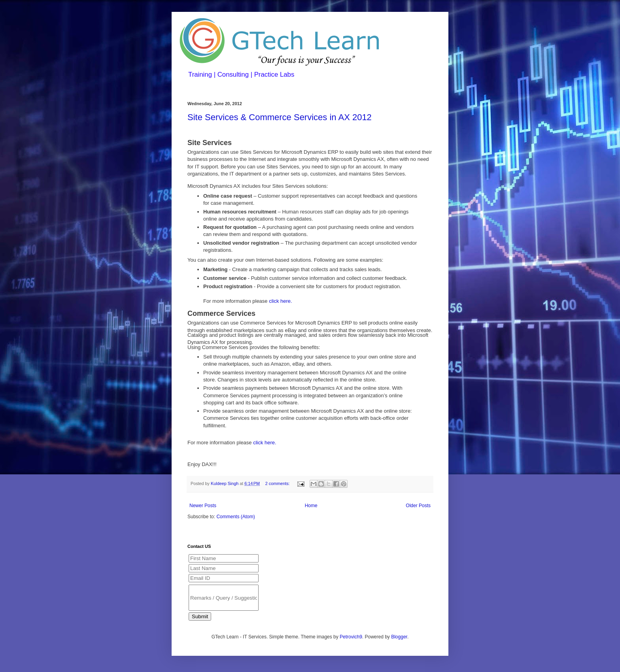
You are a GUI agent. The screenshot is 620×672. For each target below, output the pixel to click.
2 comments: (278, 483)
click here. (281, 301)
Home (311, 506)
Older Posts (418, 506)
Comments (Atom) (235, 517)
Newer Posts (203, 506)
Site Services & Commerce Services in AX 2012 (280, 117)
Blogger (399, 637)
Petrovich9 (351, 637)
